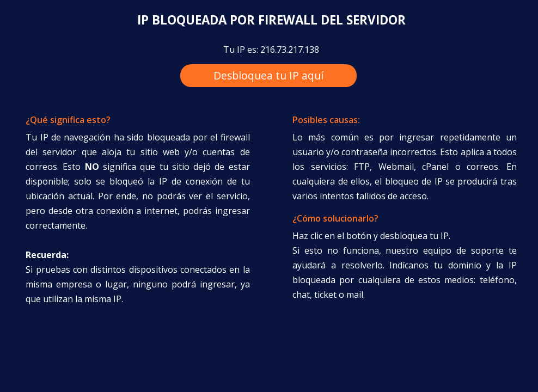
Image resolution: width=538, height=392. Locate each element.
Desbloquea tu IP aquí (268, 75)
